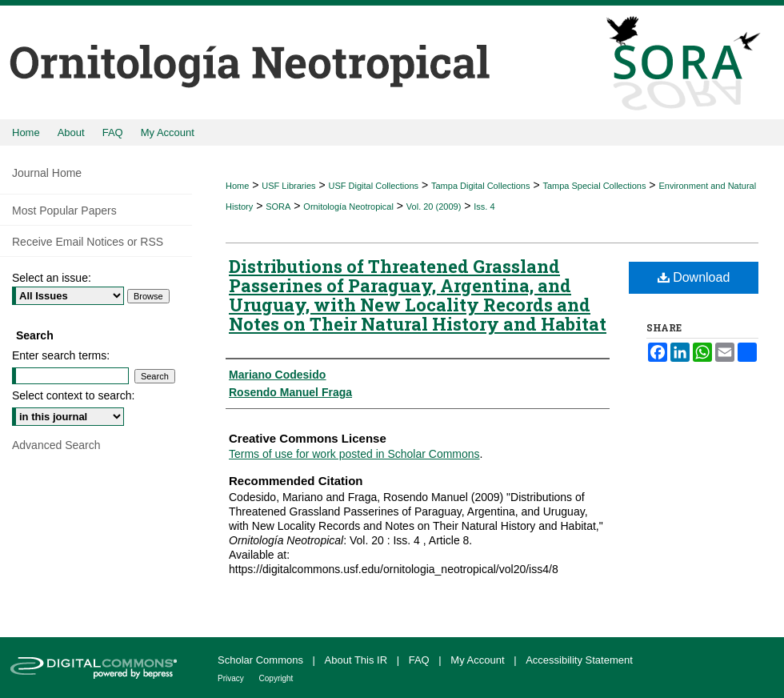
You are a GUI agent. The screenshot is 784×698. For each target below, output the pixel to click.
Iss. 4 (484, 207)
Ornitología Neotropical (348, 207)
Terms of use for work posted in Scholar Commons (354, 454)
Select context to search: (73, 395)
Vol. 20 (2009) (434, 207)
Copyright (276, 678)
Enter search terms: (61, 355)
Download (694, 277)
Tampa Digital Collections (481, 186)
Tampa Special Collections (594, 186)
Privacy (232, 678)
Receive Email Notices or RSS (88, 242)
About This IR (358, 660)
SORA (278, 207)
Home (237, 186)
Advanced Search (56, 445)
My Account (479, 660)
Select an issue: (52, 278)
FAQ (421, 660)
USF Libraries (288, 186)
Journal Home (47, 173)
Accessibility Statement (579, 660)
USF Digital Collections (374, 186)
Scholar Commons (262, 660)
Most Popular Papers (64, 211)
